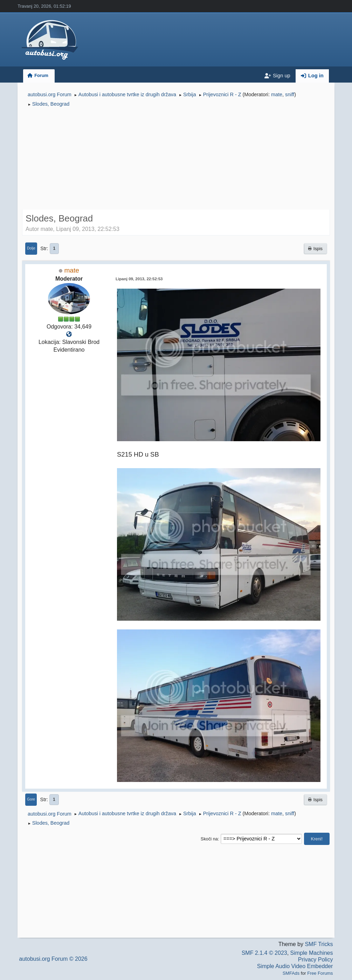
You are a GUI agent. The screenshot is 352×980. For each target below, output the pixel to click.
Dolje (31, 248)
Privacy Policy (316, 960)
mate (277, 94)
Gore (31, 799)
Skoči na (209, 839)
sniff (290, 94)
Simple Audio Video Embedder (295, 966)
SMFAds (291, 973)
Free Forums (320, 973)
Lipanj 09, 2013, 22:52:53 (139, 279)
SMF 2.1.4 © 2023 (264, 953)
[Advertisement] (176, 160)
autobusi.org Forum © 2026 (53, 959)
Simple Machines (312, 953)
